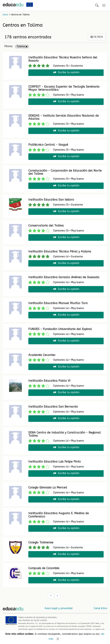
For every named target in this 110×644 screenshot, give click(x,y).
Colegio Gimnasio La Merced (48, 487)
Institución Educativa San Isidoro (51, 200)
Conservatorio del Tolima (46, 226)
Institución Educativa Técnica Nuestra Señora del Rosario (63, 59)
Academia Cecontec (42, 355)
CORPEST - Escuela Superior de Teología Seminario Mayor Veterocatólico (64, 88)
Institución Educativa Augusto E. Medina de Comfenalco (59, 515)
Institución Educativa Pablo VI (49, 381)
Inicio (5, 15)
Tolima (22, 46)
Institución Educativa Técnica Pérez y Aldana (60, 251)
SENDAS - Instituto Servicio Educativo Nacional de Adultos (64, 117)
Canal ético (100, 608)
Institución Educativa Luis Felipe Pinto (55, 462)
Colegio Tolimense (41, 542)
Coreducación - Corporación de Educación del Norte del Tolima (65, 172)
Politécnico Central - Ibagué (48, 145)
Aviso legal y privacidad (58, 608)
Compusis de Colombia (44, 568)
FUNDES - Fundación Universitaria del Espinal (60, 329)
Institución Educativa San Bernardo (53, 407)
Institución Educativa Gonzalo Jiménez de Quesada (64, 277)
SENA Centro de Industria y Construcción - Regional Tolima (65, 434)
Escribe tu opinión (66, 73)
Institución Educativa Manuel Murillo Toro (58, 303)
